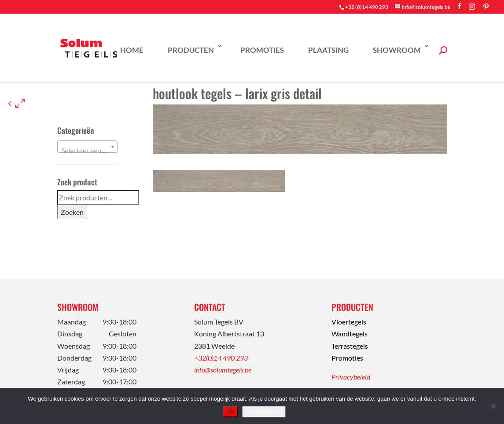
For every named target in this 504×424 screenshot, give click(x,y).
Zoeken (72, 212)
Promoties (262, 50)
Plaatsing (328, 50)
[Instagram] (472, 7)
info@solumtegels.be (223, 370)
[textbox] (87, 151)
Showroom (397, 50)
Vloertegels (349, 322)
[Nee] (493, 406)
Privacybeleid (351, 377)
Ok (230, 412)
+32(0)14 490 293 (221, 358)
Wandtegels (349, 334)
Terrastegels (350, 346)
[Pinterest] (486, 7)
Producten (191, 50)
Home (132, 50)
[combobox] (87, 147)
